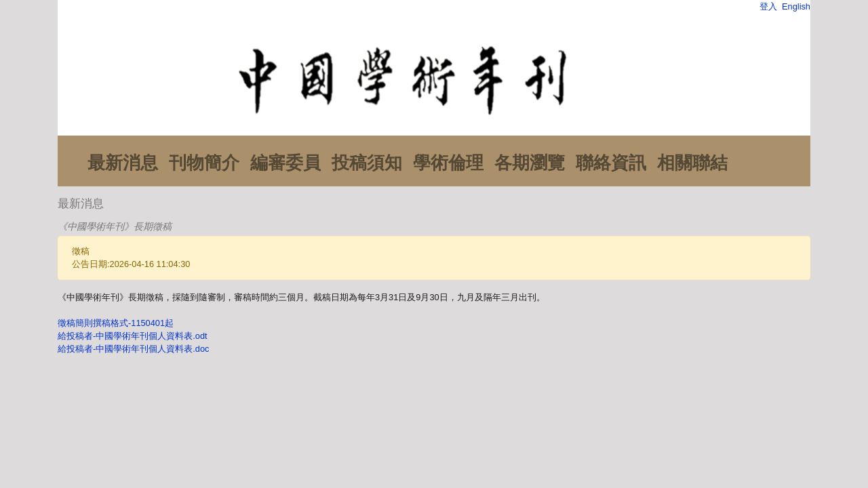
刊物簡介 (204, 163)
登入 (768, 6)
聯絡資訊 (611, 163)
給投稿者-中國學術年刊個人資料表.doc (133, 349)
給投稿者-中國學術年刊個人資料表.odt (133, 336)
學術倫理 (448, 163)
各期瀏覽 (530, 163)
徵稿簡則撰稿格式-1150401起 (116, 323)
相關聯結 (692, 163)
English (796, 6)
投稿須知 (367, 163)
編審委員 (285, 163)
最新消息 (123, 163)
